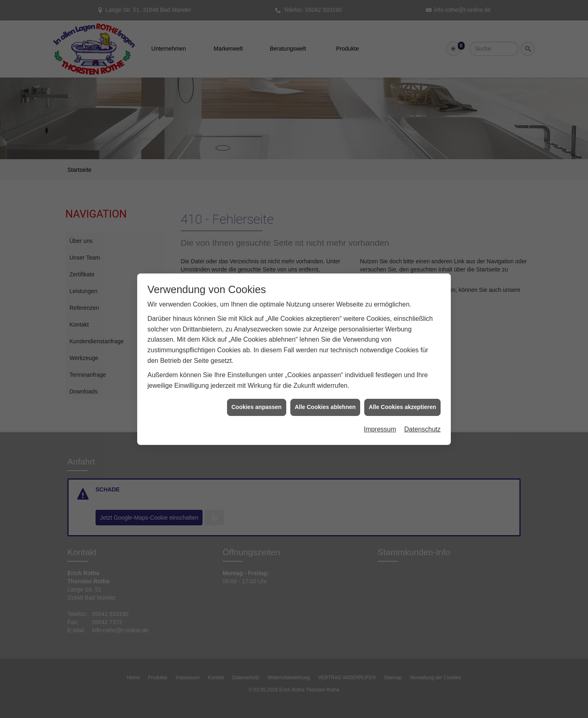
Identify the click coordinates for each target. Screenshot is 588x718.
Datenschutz (422, 388)
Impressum (380, 388)
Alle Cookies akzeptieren (402, 365)
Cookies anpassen (257, 365)
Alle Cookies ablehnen (325, 365)
